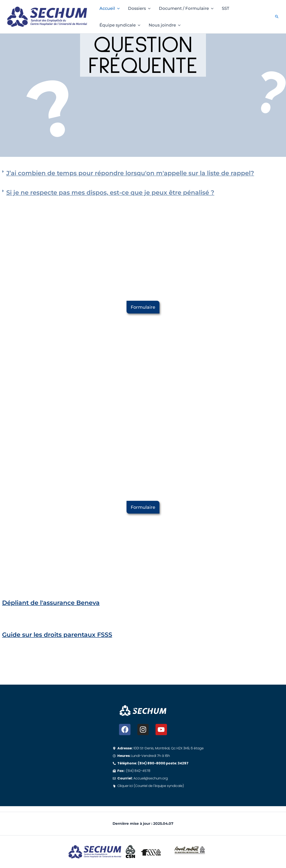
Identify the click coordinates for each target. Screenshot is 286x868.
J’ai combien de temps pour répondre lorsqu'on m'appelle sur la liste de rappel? (130, 173)
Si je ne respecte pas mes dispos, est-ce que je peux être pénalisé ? (110, 192)
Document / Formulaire (186, 8)
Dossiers (139, 8)
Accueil (110, 8)
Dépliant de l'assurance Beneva (51, 603)
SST (226, 8)
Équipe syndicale (120, 25)
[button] (117, 8)
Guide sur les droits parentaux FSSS (57, 635)
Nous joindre (165, 25)
